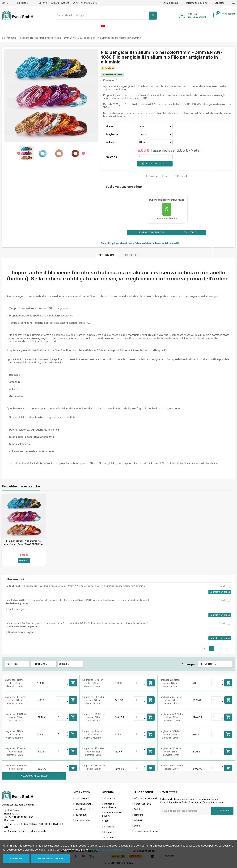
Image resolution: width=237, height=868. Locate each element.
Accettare (16, 859)
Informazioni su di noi (197, 3)
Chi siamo (109, 827)
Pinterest (181, 176)
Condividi (152, 176)
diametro (112, 127)
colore (110, 142)
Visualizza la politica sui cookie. (108, 850)
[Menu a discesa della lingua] (24, 3)
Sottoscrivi (222, 811)
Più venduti (81, 815)
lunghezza (112, 134)
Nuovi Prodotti (82, 809)
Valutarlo (190, 233)
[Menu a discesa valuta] (6, 3)
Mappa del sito (82, 820)
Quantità (112, 157)
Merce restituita (142, 804)
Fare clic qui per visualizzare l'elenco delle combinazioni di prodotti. (140, 243)
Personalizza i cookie (50, 859)
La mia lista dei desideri (146, 831)
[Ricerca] (106, 16)
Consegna (110, 799)
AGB (107, 821)
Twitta (166, 176)
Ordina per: (189, 664)
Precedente (204, 648)
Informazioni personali (145, 799)
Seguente (226, 648)
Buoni (137, 826)
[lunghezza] (155, 134)
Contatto (220, 3)
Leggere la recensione (150, 233)
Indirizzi (138, 820)
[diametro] (155, 127)
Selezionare (208, 664)
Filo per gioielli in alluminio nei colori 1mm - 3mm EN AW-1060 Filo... (24, 543)
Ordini (137, 809)
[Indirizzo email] (186, 811)
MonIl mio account (170, 3)
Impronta (109, 832)
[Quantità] (155, 157)
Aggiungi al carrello (73, 683)
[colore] (155, 142)
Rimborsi (139, 815)
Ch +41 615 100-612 (85, 3)
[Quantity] (61, 683)
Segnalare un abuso (220, 592)
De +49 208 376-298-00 (54, 3)
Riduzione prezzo (84, 804)
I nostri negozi (82, 799)
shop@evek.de (39, 831)
